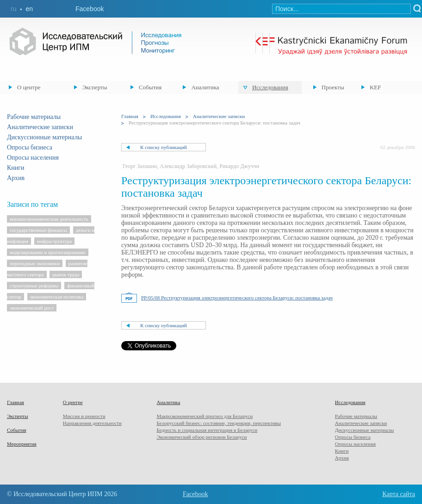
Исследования (270, 87)
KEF (375, 87)
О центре (29, 87)
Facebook (90, 9)
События (150, 87)
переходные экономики (35, 263)
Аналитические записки (40, 127)
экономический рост (32, 308)
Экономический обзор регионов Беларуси (202, 437)
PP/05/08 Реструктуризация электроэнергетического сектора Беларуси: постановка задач (237, 298)
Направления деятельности (92, 423)
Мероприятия (22, 444)
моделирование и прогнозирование (48, 252)
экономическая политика (57, 297)
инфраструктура (55, 241)
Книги (16, 168)
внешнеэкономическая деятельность (49, 219)
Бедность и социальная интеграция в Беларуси (207, 430)
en (29, 9)
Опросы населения (33, 158)
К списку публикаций (164, 147)
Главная (130, 116)
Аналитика (205, 87)
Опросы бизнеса (30, 147)
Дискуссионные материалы (44, 137)
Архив (16, 178)
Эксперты (95, 87)
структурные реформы (34, 286)
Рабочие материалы (34, 117)
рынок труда (66, 274)
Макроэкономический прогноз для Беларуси (205, 416)
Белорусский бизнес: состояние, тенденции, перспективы (218, 423)
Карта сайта (399, 494)
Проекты (333, 87)
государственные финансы (38, 230)
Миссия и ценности (84, 416)
